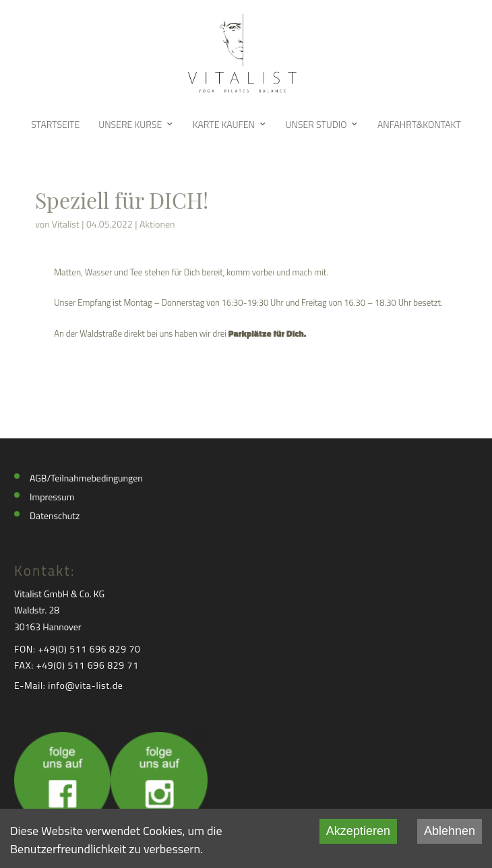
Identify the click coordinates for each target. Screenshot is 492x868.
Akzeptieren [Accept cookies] (358, 831)
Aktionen (157, 224)
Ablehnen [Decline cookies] (450, 831)
